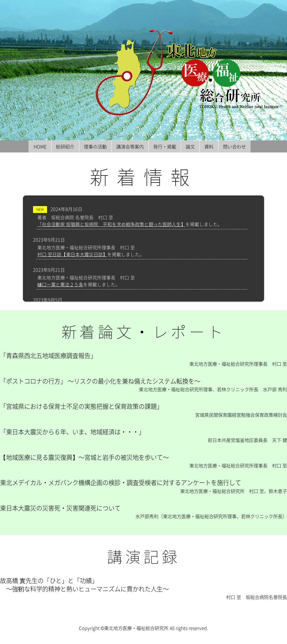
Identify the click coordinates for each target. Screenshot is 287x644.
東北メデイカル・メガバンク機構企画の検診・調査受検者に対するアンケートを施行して (121, 482)
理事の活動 (95, 146)
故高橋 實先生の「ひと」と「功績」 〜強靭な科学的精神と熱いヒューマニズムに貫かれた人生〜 (84, 585)
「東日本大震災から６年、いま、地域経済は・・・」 (72, 432)
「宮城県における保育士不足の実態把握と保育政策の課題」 (81, 406)
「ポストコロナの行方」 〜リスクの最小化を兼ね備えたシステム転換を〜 (100, 381)
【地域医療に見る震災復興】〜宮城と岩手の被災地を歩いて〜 (84, 457)
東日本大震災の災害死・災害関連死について (60, 508)
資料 (209, 146)
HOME (40, 146)
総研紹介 (65, 146)
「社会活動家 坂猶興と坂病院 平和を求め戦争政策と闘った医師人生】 (111, 224)
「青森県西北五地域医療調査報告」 (48, 355)
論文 (190, 146)
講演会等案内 (130, 146)
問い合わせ (234, 146)
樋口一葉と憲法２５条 (60, 284)
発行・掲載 (165, 146)
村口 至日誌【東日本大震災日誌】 (72, 254)
